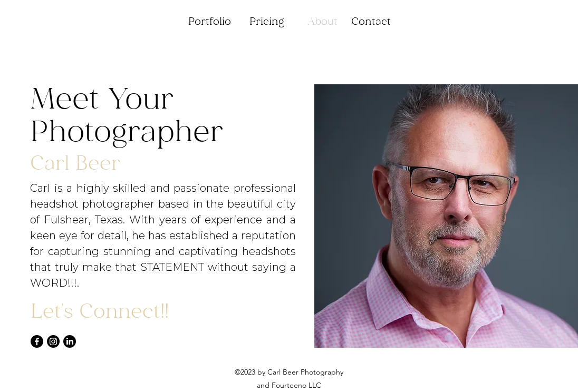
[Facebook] (37, 341)
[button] (210, 22)
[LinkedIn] (70, 341)
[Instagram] (53, 341)
